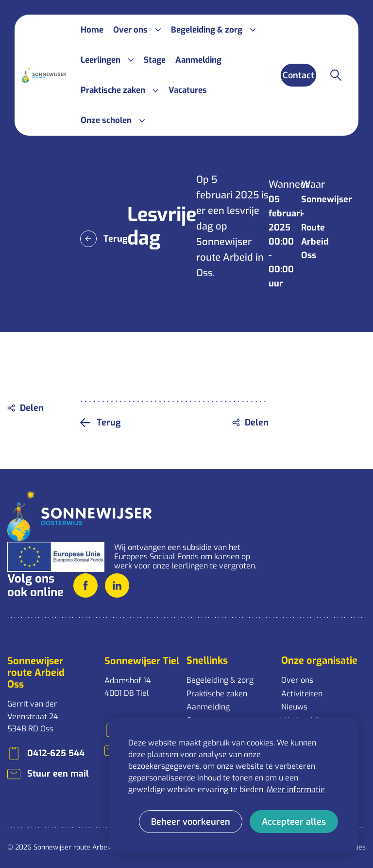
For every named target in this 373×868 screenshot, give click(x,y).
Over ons (297, 680)
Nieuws (294, 707)
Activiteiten (302, 694)
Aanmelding (208, 707)
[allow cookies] (294, 822)
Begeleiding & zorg (220, 680)
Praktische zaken (217, 694)
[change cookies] (191, 822)
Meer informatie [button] (296, 789)
